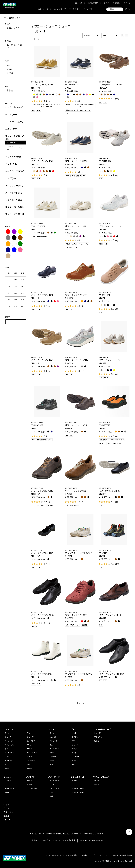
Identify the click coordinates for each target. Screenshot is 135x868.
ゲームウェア (15, 171)
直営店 (34, 840)
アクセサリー (14, 186)
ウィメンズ (58, 9)
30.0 (9, 307)
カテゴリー (77, 9)
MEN (9, 65)
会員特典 (116, 3)
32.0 (23, 307)
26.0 (23, 286)
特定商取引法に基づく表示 (123, 855)
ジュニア (67, 9)
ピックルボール (15, 207)
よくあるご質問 (92, 3)
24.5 (23, 280)
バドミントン (12, 107)
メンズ (49, 9)
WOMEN (10, 69)
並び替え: (87, 35)
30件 (105, 35)
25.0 (9, 286)
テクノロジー (88, 9)
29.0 (23, 300)
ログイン (127, 3)
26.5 (9, 293)
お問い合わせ (57, 855)
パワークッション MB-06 (43, 615)
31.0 (16, 307)
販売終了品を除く (14, 47)
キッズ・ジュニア (15, 214)
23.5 (9, 280)
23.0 (23, 273)
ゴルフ (11, 129)
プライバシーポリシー (101, 855)
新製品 (10, 91)
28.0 (9, 300)
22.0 (9, 273)
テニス (8, 114)
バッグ (11, 178)
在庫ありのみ (13, 28)
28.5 (16, 300)
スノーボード (14, 193)
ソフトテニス (14, 122)
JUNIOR (10, 73)
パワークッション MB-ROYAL (112, 674)
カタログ (105, 3)
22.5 (16, 273)
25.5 (16, 286)
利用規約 (85, 855)
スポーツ (41, 9)
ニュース (79, 3)
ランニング (13, 157)
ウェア (11, 164)
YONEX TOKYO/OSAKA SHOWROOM (91, 840)
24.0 (16, 280)
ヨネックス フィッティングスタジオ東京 (58, 840)
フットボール (14, 200)
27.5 (23, 293)
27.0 (16, 293)
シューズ (8, 780)
